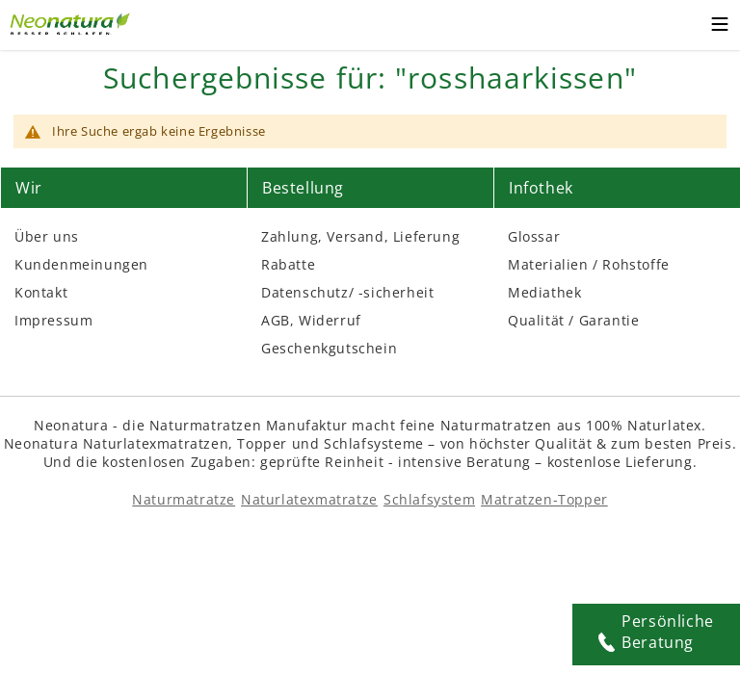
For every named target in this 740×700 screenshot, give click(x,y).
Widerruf (330, 320)
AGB (276, 320)
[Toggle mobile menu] (720, 27)
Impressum (53, 320)
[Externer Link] (72, 21)
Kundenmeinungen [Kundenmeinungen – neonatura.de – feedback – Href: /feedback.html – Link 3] (81, 264)
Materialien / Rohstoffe (589, 264)
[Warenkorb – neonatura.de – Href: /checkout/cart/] (682, 25)
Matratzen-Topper (544, 499)
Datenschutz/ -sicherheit (347, 292)
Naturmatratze (184, 499)
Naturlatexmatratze (309, 499)
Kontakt (41, 292)
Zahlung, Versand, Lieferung (360, 236)
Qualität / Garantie (573, 320)
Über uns (47, 236)
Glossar (534, 236)
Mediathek (544, 292)
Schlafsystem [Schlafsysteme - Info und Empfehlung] (429, 499)
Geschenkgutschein (329, 348)
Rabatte (288, 264)
